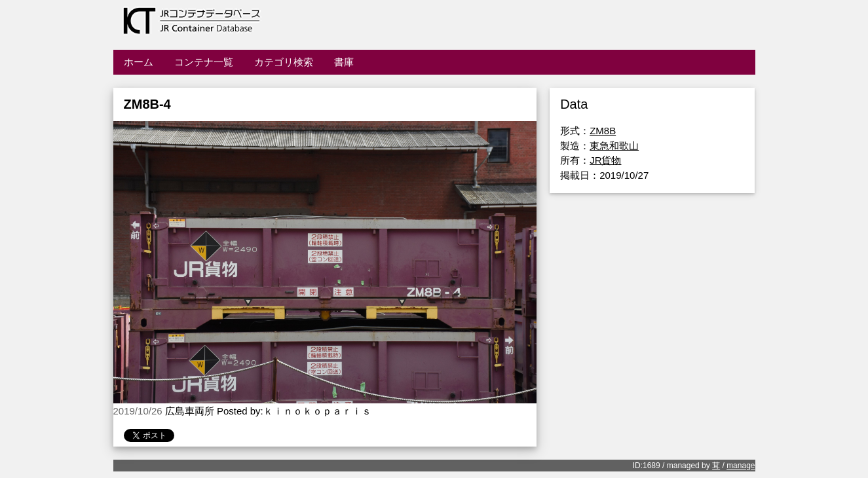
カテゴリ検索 (284, 62)
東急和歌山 (614, 146)
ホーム (139, 62)
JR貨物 (605, 160)
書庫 (344, 62)
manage (741, 466)
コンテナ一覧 (204, 62)
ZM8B (603, 131)
